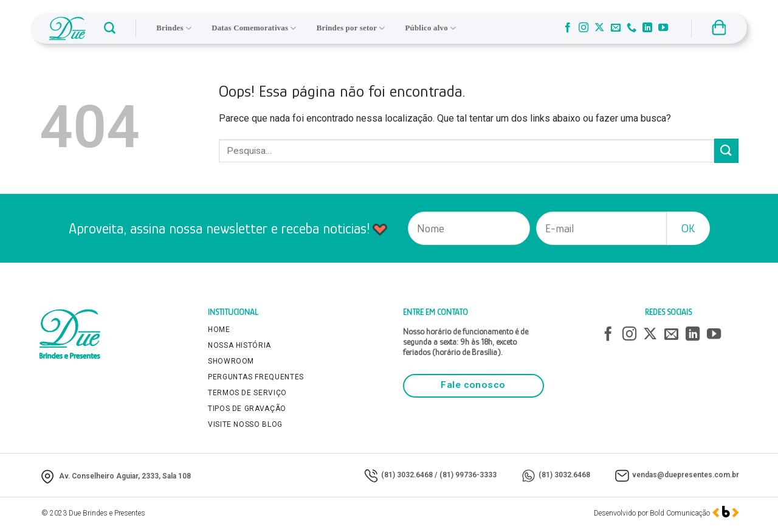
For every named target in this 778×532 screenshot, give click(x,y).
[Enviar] (726, 150)
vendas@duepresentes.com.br (686, 475)
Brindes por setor (351, 28)
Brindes (174, 28)
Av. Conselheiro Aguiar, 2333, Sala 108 (125, 476)
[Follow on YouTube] (663, 28)
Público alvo (431, 28)
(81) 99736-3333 (468, 475)
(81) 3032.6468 (407, 475)
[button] (110, 28)
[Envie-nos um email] (616, 28)
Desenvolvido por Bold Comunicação (652, 513)
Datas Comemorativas (254, 28)
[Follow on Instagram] (583, 28)
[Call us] (632, 28)
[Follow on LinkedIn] (647, 28)
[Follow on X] (599, 28)
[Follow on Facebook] (568, 28)
